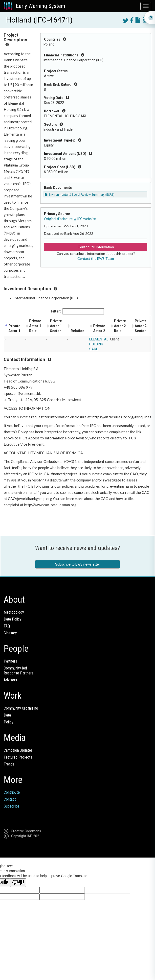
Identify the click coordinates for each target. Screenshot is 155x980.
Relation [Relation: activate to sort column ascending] (77, 331)
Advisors (10, 680)
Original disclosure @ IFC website (70, 219)
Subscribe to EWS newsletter (78, 564)
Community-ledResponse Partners (19, 671)
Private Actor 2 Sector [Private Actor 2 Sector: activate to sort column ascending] (141, 326)
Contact (10, 799)
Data (7, 715)
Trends (9, 764)
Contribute (12, 792)
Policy (9, 722)
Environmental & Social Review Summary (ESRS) (80, 195)
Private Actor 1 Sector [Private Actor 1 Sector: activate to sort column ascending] (56, 326)
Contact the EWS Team (96, 258)
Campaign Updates (18, 750)
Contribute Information (96, 247)
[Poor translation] (18, 883)
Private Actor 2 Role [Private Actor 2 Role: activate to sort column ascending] (120, 326)
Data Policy (13, 619)
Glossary (10, 633)
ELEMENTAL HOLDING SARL (99, 344)
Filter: (78, 311)
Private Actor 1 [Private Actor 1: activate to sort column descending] (14, 328)
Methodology (14, 612)
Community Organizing (21, 708)
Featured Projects (18, 757)
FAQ (7, 626)
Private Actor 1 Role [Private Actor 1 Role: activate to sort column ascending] (35, 326)
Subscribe (11, 806)
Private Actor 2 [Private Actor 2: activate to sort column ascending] (99, 328)
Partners (10, 661)
